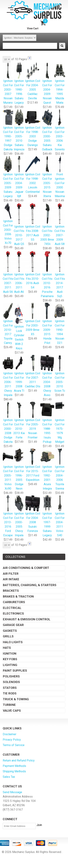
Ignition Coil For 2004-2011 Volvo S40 (60, 516)
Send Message (12, 792)
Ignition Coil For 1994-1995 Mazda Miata (60, 84)
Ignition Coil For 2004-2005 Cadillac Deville (33, 81)
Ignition (10, 653)
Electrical (12, 608)
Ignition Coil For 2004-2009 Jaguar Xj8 (19, 177)
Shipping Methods (14, 771)
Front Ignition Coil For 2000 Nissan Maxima (60, 177)
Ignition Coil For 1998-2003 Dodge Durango (33, 128)
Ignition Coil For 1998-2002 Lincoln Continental (33, 175)
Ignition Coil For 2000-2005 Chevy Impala (19, 516)
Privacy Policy (12, 740)
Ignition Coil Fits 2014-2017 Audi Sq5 (60, 274)
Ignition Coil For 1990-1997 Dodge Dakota (8, 130)
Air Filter (11, 574)
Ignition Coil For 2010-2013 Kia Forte (19, 421)
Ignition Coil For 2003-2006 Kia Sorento (60, 130)
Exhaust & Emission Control (27, 619)
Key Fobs (10, 659)
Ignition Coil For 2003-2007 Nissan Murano (8, 84)
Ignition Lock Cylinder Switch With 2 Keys (19, 327)
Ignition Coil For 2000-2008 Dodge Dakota (8, 423)
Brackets (11, 591)
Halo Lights (13, 642)
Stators (10, 688)
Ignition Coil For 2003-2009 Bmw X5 (33, 319)
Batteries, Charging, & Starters (30, 585)
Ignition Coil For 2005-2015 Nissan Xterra (47, 177)
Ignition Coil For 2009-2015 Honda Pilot (47, 324)
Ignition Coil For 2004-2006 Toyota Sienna (60, 470)
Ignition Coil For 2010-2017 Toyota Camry (8, 324)
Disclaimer (10, 734)
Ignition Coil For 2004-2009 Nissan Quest (47, 84)
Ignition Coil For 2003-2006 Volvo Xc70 (8, 224)
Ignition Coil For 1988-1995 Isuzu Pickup (47, 423)
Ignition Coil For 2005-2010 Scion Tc (60, 374)
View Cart (33, 28)
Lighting (10, 665)
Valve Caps (12, 711)
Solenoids (11, 682)
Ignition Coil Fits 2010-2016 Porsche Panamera (47, 274)
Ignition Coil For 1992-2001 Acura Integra (47, 470)
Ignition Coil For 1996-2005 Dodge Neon (19, 470)
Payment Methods (14, 766)
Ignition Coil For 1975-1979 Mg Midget (60, 423)
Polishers (11, 676)
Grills (8, 636)
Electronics (13, 613)
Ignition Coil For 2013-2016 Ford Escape (8, 516)
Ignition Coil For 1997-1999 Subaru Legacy (47, 516)
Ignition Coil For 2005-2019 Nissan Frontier (33, 421)
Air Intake (11, 579)
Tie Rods (10, 693)
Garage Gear (13, 625)
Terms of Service (14, 745)
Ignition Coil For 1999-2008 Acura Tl (19, 374)
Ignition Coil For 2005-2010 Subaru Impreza (19, 130)
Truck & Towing (16, 699)
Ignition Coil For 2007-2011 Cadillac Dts (33, 372)
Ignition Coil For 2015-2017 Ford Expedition (33, 465)
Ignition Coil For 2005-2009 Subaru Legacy (8, 177)
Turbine (9, 705)
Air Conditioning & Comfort (26, 568)
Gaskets (10, 631)
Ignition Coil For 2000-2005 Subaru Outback (47, 130)
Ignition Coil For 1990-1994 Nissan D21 (60, 324)
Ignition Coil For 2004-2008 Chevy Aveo (47, 376)
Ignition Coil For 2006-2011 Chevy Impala (8, 376)
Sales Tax (9, 777)
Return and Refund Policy (19, 760)
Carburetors (14, 602)
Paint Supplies (15, 671)
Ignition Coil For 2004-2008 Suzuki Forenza (33, 514)
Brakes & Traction (18, 596)
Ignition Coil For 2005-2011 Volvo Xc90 (8, 470)
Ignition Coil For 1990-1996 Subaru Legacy (19, 84)
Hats (7, 648)
